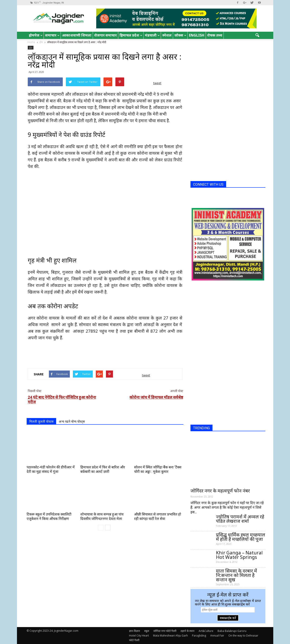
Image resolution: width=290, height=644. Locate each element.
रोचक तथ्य (215, 35)
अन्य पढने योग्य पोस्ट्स (72, 421)
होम (31, 48)
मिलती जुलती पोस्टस (41, 421)
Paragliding (199, 636)
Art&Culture (206, 631)
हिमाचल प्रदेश (131, 35)
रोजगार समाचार (105, 35)
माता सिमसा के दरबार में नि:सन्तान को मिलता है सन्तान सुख (236, 575)
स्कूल (147, 631)
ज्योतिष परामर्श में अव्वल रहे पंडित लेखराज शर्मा (240, 519)
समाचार (52, 35)
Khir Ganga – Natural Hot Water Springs (239, 555)
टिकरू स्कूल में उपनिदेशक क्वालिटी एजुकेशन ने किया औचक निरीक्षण (49, 516)
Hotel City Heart (139, 636)
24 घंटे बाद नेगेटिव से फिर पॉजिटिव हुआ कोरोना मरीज (62, 400)
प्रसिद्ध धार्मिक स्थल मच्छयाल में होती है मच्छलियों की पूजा (241, 537)
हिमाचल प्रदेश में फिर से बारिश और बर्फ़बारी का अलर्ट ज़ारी (103, 469)
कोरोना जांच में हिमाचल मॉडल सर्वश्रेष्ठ (156, 397)
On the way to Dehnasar (243, 636)
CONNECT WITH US (208, 184)
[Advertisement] (105, 353)
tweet (157, 83)
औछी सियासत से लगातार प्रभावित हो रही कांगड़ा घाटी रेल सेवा (158, 516)
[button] (257, 35)
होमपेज (36, 35)
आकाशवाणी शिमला (77, 35)
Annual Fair (217, 636)
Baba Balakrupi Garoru (232, 631)
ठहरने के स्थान (187, 631)
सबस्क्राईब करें (228, 618)
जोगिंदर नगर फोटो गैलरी (165, 631)
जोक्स (180, 35)
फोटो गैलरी (134, 640)
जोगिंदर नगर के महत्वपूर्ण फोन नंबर (220, 491)
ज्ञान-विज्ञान (135, 631)
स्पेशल (167, 35)
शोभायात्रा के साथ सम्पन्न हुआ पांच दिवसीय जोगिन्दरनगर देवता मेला (102, 516)
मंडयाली (152, 35)
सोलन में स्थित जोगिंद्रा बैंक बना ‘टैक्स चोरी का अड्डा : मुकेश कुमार (158, 469)
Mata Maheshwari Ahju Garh (170, 636)
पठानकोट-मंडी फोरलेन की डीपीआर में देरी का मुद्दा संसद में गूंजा (51, 469)
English (197, 35)
